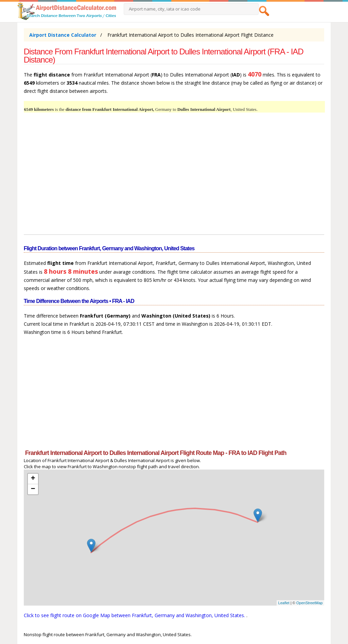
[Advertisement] (174, 177)
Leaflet (284, 603)
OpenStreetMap (310, 603)
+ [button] (33, 479)
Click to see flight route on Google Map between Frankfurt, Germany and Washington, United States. (135, 615)
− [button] (33, 489)
